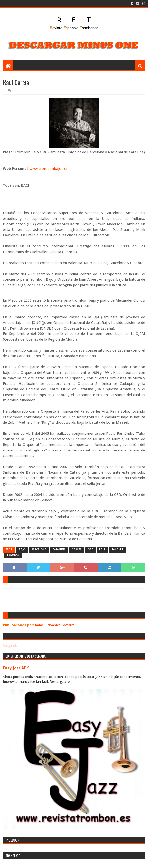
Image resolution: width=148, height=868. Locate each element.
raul (102, 549)
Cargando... (12, 645)
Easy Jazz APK (16, 668)
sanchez (117, 549)
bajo (22, 549)
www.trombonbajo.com (50, 169)
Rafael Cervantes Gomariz (54, 625)
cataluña (59, 549)
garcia (77, 549)
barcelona (39, 549)
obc (90, 549)
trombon (13, 555)
